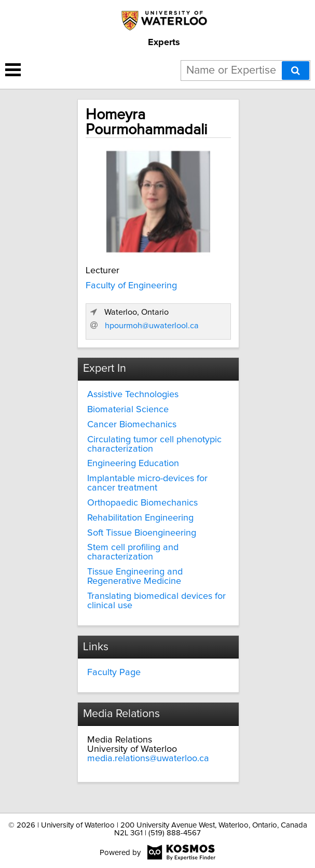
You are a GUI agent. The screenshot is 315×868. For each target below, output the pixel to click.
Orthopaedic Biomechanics (142, 503)
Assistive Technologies (133, 395)
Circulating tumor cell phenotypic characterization (154, 444)
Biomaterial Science (128, 410)
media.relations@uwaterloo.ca (148, 759)
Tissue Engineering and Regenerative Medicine (135, 577)
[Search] (296, 71)
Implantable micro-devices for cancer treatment (147, 483)
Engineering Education (133, 464)
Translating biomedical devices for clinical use (156, 601)
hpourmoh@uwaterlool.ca (152, 326)
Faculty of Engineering (131, 286)
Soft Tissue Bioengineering (142, 533)
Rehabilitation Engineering (140, 518)
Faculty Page (114, 673)
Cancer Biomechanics (132, 425)
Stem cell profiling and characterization (133, 552)
